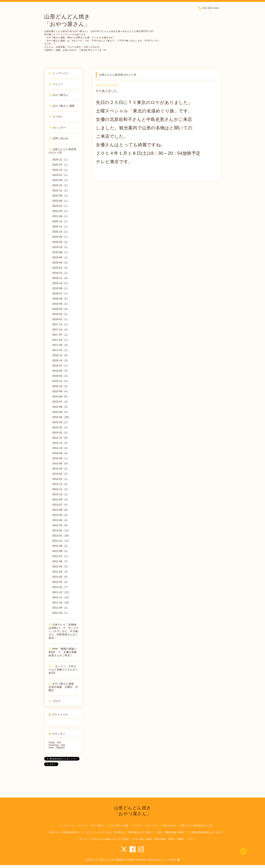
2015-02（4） (61, 427)
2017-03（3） (61, 345)
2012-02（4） (61, 582)
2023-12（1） (61, 185)
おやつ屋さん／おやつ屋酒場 (108, 860)
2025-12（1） (61, 160)
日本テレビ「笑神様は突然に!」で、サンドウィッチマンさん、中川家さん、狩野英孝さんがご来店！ (64, 631)
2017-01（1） (61, 350)
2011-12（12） (61, 592)
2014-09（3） (61, 453)
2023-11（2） (61, 190)
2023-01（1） (61, 206)
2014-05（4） (61, 463)
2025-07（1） (61, 165)
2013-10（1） (61, 494)
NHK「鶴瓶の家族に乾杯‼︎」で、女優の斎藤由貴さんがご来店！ (63, 652)
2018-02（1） (61, 319)
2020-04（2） (61, 242)
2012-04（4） (61, 572)
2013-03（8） (61, 525)
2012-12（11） (61, 541)
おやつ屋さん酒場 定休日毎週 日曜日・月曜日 (63, 687)
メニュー (56, 84)
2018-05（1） (61, 304)
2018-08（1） (61, 288)
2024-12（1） (61, 170)
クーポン (56, 117)
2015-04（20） (61, 417)
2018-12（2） (61, 273)
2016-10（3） (61, 360)
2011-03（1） (61, 613)
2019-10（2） (61, 247)
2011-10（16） (61, 603)
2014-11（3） (61, 443)
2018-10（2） (61, 283)
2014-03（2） (61, 469)
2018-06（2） (61, 299)
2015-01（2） (61, 433)
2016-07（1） (61, 366)
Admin (173, 860)
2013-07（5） (61, 505)
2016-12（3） (61, 355)
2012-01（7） (61, 587)
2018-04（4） (61, 309)
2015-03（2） (61, 422)
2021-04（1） (61, 216)
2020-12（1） (61, 221)
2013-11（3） (61, 489)
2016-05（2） (61, 371)
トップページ (59, 73)
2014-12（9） (61, 438)
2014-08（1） (61, 458)
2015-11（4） (61, 381)
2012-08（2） (61, 551)
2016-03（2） (61, 376)
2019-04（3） (61, 263)
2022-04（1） (61, 211)
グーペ (164, 860)
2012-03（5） (61, 577)
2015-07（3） (61, 402)
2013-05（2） (61, 515)
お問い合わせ (59, 138)
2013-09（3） (61, 499)
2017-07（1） (61, 335)
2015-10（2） (61, 386)
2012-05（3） (61, 566)
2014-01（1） (61, 479)
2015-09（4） (61, 391)
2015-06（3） (61, 407)
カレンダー (57, 127)
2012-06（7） (61, 561)
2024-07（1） (61, 175)
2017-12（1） (61, 324)
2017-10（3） (61, 330)
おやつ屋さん (59, 95)
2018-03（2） (61, 314)
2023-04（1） (61, 201)
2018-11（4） (61, 278)
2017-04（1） (61, 340)
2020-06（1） (61, 237)
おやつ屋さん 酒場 (62, 106)
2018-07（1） (61, 293)
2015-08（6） (61, 396)
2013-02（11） (61, 530)
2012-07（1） (61, 556)
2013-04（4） (61, 520)
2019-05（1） (61, 257)
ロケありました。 (108, 91)
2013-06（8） (61, 510)
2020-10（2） (61, 232)
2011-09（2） (61, 608)
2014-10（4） (61, 448)
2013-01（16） (61, 536)
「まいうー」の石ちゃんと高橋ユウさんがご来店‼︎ (63, 669)
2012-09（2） (61, 546)
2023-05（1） (61, 196)
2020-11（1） (61, 226)
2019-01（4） (61, 268)
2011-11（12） (61, 597)
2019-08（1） (61, 252)
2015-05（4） (61, 412)
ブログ (55, 701)
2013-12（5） (61, 484)
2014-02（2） (61, 474)
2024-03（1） (61, 180)
